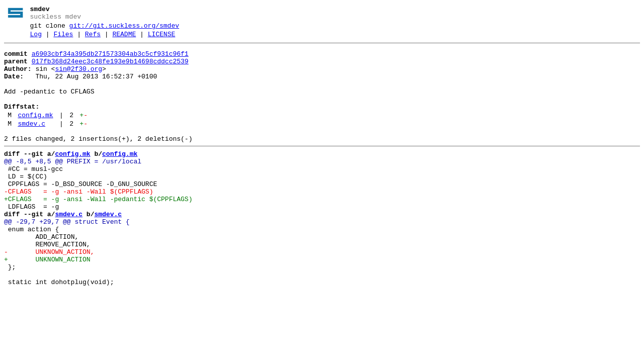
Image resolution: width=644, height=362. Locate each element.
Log (36, 39)
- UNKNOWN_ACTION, (49, 294)
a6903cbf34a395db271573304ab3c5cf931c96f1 (110, 60)
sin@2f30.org (78, 78)
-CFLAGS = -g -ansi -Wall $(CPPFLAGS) (78, 222)
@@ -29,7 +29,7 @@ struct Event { (67, 258)
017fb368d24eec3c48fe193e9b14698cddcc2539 (110, 69)
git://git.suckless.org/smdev (124, 29)
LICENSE (162, 39)
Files (63, 39)
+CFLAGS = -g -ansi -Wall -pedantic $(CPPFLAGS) (98, 231)
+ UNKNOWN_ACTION (47, 303)
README (124, 39)
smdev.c (31, 143)
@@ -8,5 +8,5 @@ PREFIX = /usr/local (73, 186)
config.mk (35, 133)
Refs (93, 39)
